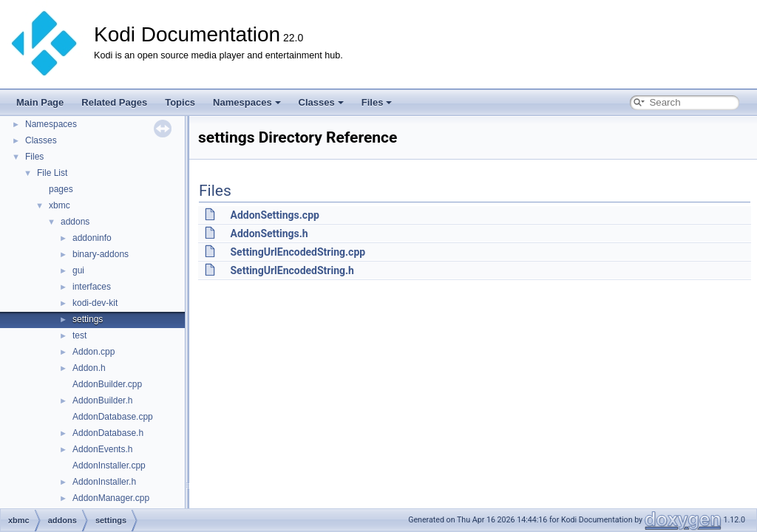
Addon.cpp (94, 352)
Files (377, 102)
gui (78, 270)
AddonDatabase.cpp (113, 417)
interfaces (92, 287)
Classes (321, 102)
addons (75, 222)
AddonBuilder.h (102, 400)
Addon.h (89, 368)
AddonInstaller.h (104, 482)
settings (88, 319)
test (79, 335)
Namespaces (247, 102)
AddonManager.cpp (111, 498)
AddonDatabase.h (108, 433)
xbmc (60, 205)
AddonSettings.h (269, 233)
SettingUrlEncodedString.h (292, 270)
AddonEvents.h (102, 449)
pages (61, 189)
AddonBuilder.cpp (107, 384)
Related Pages (114, 102)
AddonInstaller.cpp (109, 465)
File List (52, 173)
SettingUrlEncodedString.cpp (298, 252)
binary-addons (101, 254)
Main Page (40, 102)
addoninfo (92, 238)
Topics (180, 102)
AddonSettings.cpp (274, 215)
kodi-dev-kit (95, 303)
